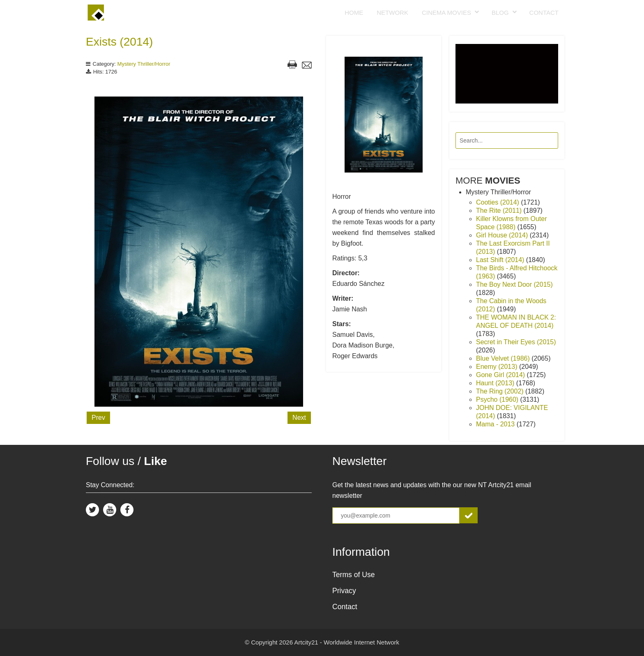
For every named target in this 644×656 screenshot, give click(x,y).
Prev (98, 418)
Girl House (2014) (503, 235)
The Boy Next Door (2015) (514, 284)
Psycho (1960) (498, 399)
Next (299, 418)
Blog (500, 13)
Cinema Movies (446, 13)
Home (354, 13)
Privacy (344, 591)
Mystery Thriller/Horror (144, 64)
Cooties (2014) (498, 202)
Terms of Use (354, 575)
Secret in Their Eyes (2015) (516, 342)
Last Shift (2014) (501, 260)
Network (392, 13)
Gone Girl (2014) (501, 375)
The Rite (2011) (500, 211)
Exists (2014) (119, 42)
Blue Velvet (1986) (504, 358)
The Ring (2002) (501, 391)
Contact (544, 13)
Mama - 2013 (496, 424)
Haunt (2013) (496, 383)
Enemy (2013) (498, 367)
